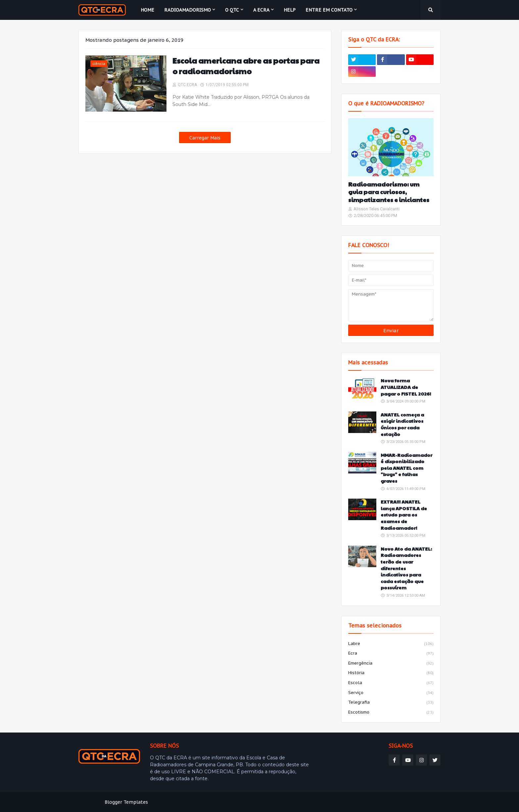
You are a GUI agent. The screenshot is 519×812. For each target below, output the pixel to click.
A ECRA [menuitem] (261, 10)
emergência (391, 664)
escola (391, 683)
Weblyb (192, 802)
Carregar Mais (205, 138)
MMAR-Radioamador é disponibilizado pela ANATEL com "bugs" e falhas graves (406, 468)
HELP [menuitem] (290, 10)
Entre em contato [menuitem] (329, 10)
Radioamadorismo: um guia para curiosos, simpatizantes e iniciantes (389, 192)
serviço (391, 693)
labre (391, 644)
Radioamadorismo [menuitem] (188, 10)
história (391, 673)
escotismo (391, 712)
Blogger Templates (126, 802)
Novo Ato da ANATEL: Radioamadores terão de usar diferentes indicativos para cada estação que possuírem (406, 568)
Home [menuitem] (147, 10)
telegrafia (391, 703)
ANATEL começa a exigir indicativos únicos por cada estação (402, 424)
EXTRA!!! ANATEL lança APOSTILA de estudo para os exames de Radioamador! (404, 515)
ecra (391, 654)
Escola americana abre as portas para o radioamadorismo (246, 66)
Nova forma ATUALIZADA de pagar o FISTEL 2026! (406, 387)
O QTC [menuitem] (232, 10)
